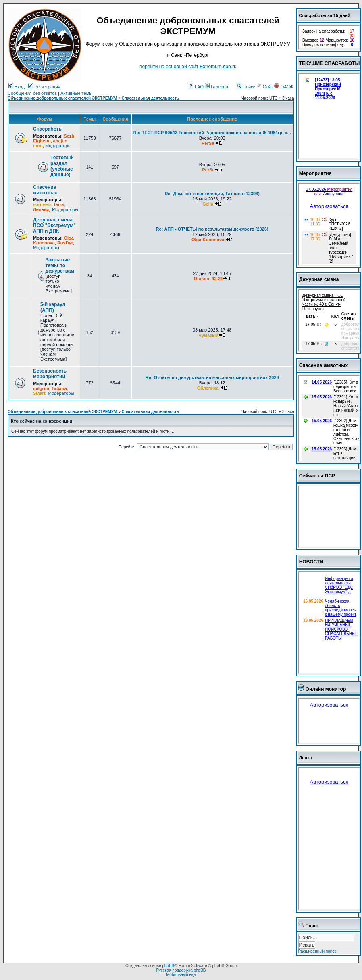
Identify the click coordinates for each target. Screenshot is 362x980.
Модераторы (58, 146)
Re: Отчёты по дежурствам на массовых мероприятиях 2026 (212, 377)
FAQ (196, 87)
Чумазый (208, 335)
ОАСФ (284, 87)
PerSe (208, 143)
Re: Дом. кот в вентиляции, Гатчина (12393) (212, 194)
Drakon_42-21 (208, 279)
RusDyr (65, 243)
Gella (208, 204)
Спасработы (48, 129)
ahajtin (60, 141)
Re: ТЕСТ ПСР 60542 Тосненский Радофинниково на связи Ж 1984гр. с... (212, 133)
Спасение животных (45, 190)
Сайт (265, 87)
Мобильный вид (181, 975)
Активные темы (76, 93)
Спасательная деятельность (151, 98)
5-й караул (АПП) (53, 307)
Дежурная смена (319, 279)
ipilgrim (41, 388)
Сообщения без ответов (32, 93)
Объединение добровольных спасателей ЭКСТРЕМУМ (62, 98)
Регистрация (44, 87)
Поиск (246, 87)
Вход (17, 87)
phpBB (168, 966)
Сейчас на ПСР (317, 476)
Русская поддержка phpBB (181, 970)
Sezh (69, 136)
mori (38, 146)
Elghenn (42, 141)
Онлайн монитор (326, 689)
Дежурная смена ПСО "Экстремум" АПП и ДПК (54, 225)
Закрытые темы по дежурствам (60, 265)
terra (59, 204)
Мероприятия (315, 173)
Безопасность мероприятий (50, 374)
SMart (39, 393)
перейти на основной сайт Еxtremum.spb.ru (188, 67)
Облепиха (208, 388)
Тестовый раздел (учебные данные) (62, 166)
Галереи (216, 87)
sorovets (42, 204)
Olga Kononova (53, 240)
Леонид (41, 209)
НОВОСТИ (311, 562)
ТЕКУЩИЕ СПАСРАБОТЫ (330, 63)
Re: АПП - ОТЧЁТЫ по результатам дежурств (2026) (212, 229)
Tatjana (59, 388)
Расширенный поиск (317, 951)
